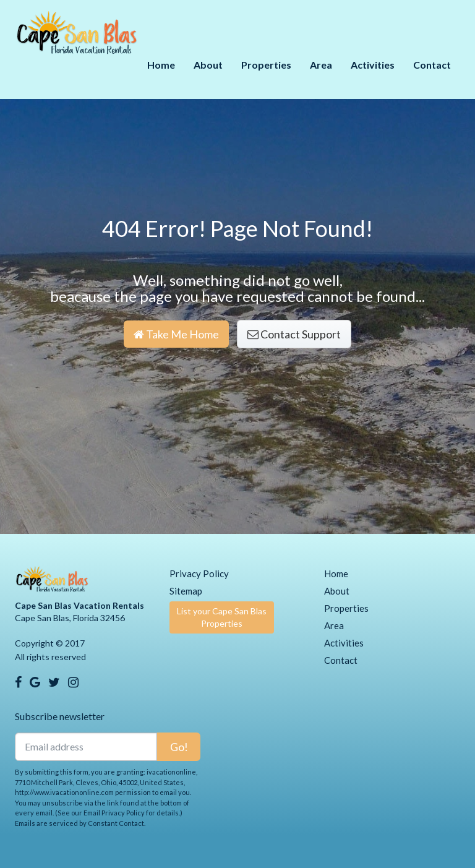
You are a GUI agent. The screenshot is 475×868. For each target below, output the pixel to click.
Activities (373, 65)
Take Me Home (176, 334)
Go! (179, 747)
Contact (432, 65)
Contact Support (294, 334)
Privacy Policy (199, 574)
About (208, 65)
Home (161, 65)
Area (321, 65)
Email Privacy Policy (114, 813)
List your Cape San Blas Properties (222, 617)
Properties (266, 65)
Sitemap (186, 591)
